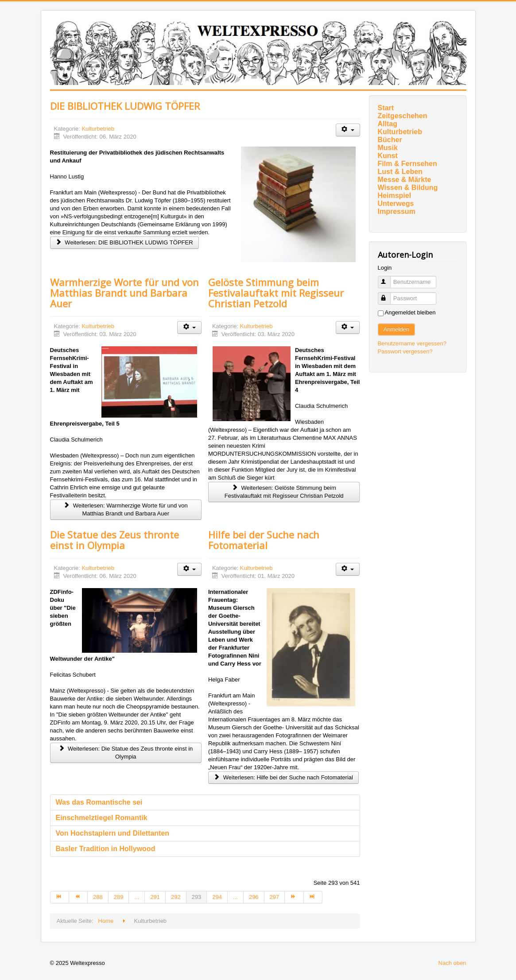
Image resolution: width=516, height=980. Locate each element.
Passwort (388, 295)
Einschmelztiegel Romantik (102, 818)
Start (386, 108)
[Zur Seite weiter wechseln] (294, 897)
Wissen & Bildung (408, 188)
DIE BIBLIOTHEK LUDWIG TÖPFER (125, 106)
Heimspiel (395, 196)
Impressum (397, 211)
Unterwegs (396, 203)
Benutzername (388, 278)
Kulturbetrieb (98, 129)
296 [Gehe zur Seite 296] (254, 897)
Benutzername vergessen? (412, 343)
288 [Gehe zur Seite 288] (98, 897)
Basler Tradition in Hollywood (106, 849)
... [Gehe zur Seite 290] (137, 897)
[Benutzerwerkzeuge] (348, 130)
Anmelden (397, 329)
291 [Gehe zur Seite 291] (155, 897)
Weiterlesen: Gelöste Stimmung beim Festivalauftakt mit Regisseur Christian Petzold (284, 492)
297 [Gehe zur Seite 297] (275, 897)
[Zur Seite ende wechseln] (313, 897)
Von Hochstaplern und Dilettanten (113, 833)
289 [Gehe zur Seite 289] (119, 897)
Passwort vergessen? (405, 351)
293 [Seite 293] (197, 897)
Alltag (388, 124)
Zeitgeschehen (403, 116)
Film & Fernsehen (407, 164)
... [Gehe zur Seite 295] (235, 897)
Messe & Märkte (405, 180)
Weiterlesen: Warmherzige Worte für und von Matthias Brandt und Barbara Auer (126, 509)
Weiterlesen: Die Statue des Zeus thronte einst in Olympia (126, 753)
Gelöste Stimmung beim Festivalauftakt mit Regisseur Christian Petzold (276, 293)
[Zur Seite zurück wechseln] (78, 897)
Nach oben (452, 963)
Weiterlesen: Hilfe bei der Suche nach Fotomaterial (283, 777)
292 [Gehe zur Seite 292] (176, 897)
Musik (388, 148)
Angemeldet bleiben (410, 312)
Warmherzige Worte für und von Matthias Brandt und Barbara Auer (124, 293)
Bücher (390, 140)
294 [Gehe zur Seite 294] (217, 897)
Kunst (388, 156)
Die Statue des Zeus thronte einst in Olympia (114, 540)
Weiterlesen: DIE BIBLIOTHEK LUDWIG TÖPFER (124, 242)
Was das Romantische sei (99, 802)
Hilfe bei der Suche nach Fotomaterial (264, 540)
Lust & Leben (400, 172)
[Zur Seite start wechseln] (60, 897)
